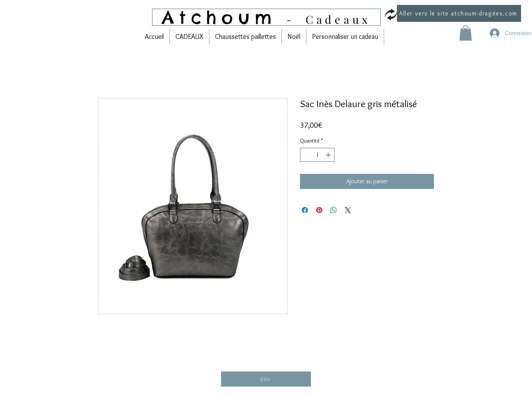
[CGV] (266, 379)
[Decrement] (306, 155)
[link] (466, 33)
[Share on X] (348, 210)
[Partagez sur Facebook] (305, 210)
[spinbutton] (317, 155)
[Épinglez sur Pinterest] (319, 210)
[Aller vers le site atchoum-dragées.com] (459, 13)
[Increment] (329, 155)
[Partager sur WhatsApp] (334, 210)
